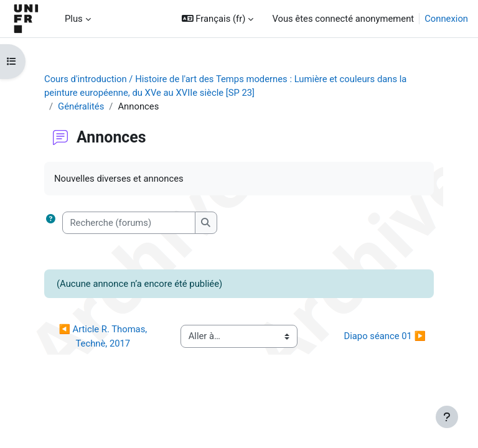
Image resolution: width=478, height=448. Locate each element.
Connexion (446, 19)
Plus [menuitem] (74, 19)
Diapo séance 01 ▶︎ (385, 336)
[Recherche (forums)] (129, 223)
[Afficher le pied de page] (447, 417)
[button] (218, 19)
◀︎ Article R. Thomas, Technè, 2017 (104, 336)
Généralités (81, 106)
